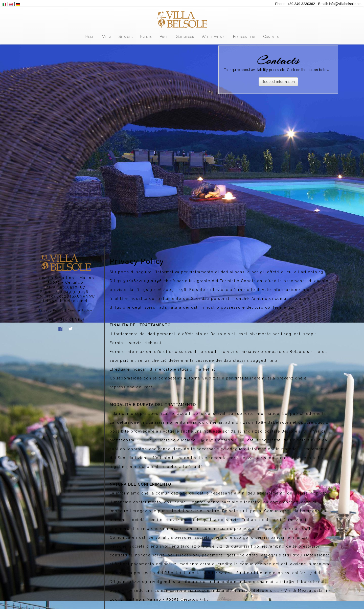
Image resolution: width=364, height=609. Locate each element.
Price (164, 37)
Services (126, 37)
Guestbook (185, 37)
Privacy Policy (51, 310)
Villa (107, 37)
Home (90, 37)
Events (146, 37)
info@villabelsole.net (65, 301)
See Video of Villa (65, 319)
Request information (278, 82)
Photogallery (244, 37)
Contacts (271, 37)
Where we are (213, 37)
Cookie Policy (80, 310)
